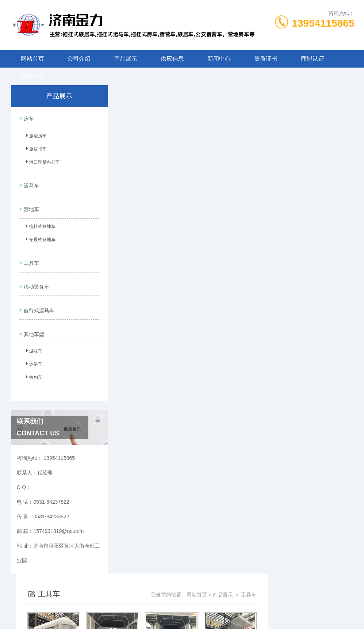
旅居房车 (35, 136)
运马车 (31, 181)
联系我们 (32, 76)
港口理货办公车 (42, 163)
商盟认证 (313, 59)
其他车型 (33, 315)
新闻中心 (219, 59)
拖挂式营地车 (39, 221)
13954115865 (323, 23)
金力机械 (195, 617)
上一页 (207, 289)
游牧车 (33, 334)
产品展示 (126, 59)
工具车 (31, 253)
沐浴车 (33, 347)
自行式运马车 (38, 294)
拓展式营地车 (39, 234)
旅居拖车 (35, 149)
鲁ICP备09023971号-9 (233, 594)
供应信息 (172, 59)
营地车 (31, 202)
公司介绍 (79, 59)
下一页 (249, 289)
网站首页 (32, 59)
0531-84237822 (140, 582)
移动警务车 (36, 274)
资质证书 (266, 59)
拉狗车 (33, 361)
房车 (28, 117)
